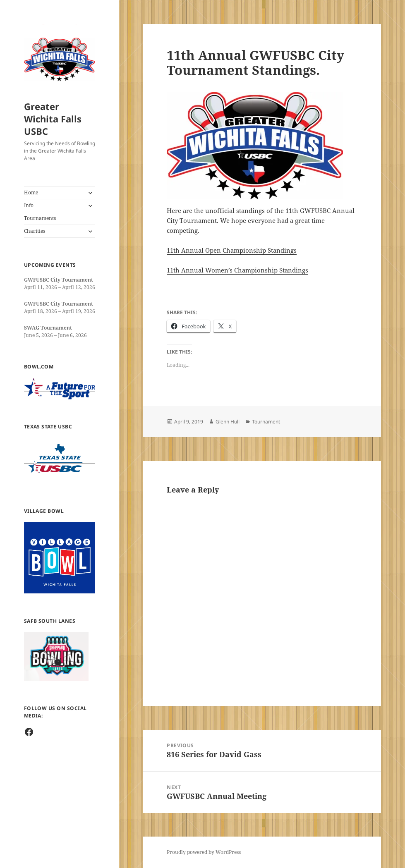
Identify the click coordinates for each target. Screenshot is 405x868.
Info (29, 205)
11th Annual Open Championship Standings (232, 250)
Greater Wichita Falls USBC (53, 119)
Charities (35, 231)
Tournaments (40, 218)
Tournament (266, 422)
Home (31, 192)
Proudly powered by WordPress (204, 852)
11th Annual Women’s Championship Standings (237, 270)
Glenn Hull (228, 422)
